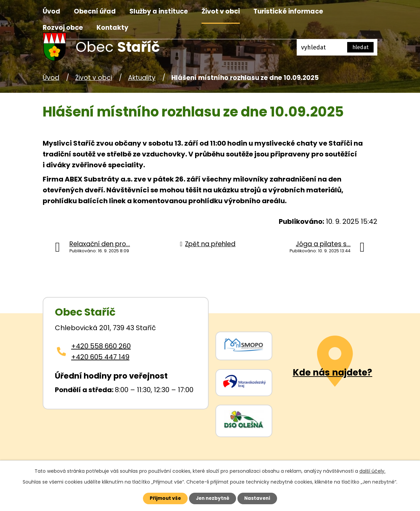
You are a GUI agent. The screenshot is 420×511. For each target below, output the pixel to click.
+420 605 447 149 (100, 357)
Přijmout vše (163, 498)
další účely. (372, 471)
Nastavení (259, 498)
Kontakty (112, 28)
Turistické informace (288, 11)
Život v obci (221, 11)
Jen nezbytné (213, 498)
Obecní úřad (95, 11)
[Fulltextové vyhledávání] (337, 47)
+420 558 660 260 (101, 346)
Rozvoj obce (63, 28)
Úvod (51, 11)
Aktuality (142, 78)
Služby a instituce (159, 11)
